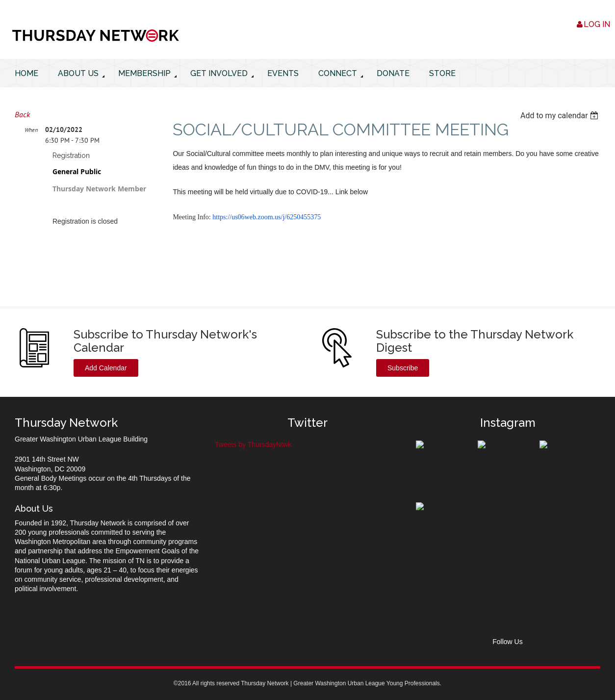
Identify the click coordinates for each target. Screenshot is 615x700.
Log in (597, 24)
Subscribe (403, 368)
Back (22, 114)
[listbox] (560, 116)
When (31, 130)
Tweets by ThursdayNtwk (253, 444)
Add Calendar (106, 368)
